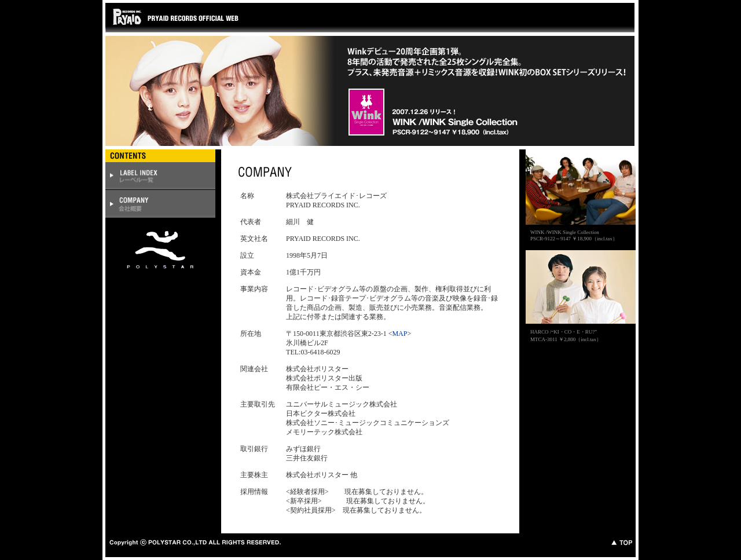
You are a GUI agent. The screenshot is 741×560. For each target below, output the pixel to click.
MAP (399, 334)
